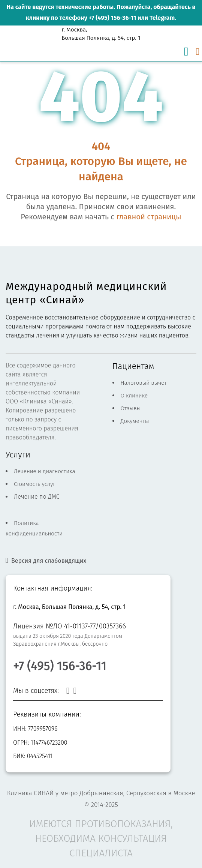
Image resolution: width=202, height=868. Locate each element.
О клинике (134, 396)
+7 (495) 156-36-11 (112, 18)
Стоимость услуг (35, 484)
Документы (135, 421)
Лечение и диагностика (45, 471)
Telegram (162, 18)
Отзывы (131, 408)
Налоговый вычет (144, 383)
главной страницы (149, 217)
